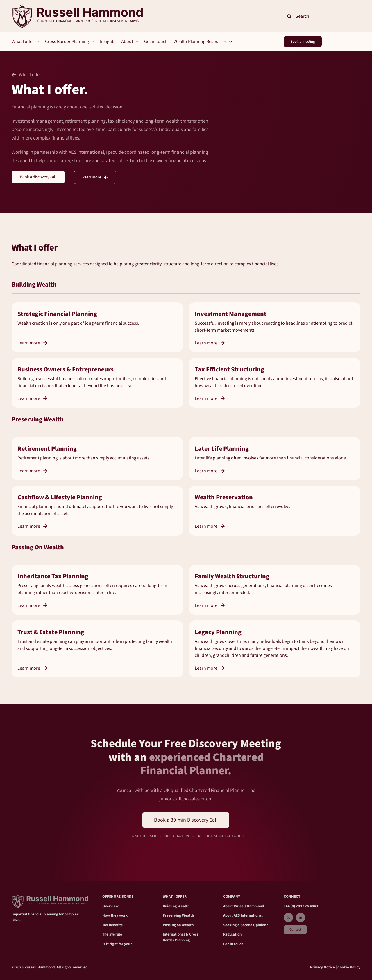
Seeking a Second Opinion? (246, 925)
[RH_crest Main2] (77, 7)
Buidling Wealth (176, 906)
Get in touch (233, 944)
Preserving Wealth (178, 915)
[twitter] (288, 918)
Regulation (232, 934)
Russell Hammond (249, 906)
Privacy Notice (322, 967)
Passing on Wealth (178, 925)
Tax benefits (112, 925)
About (228, 906)
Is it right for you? (117, 944)
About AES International (243, 915)
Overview (110, 906)
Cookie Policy (349, 967)
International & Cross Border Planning (181, 937)
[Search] (289, 16)
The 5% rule (112, 934)
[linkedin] (301, 918)
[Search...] (322, 16)
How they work (115, 915)
